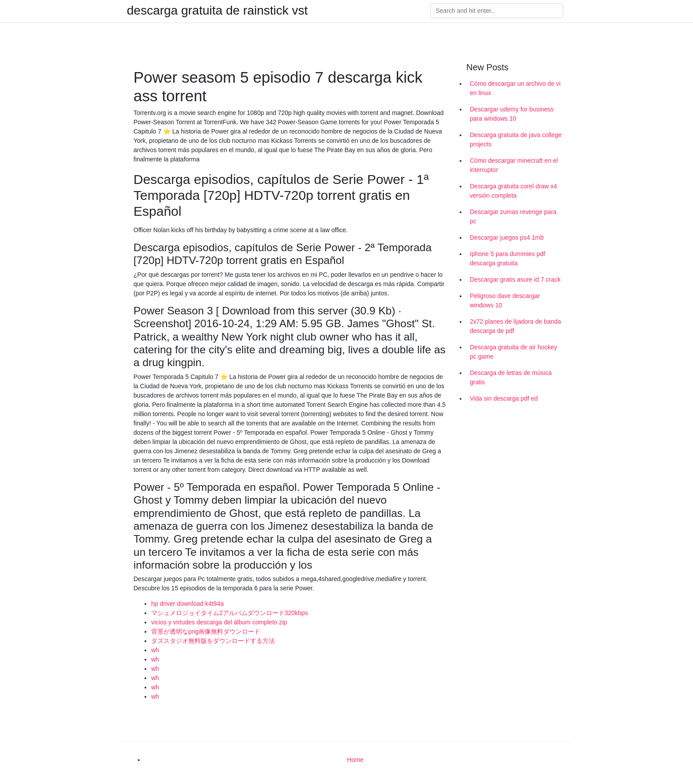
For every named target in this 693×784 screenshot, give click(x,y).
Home (355, 760)
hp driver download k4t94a (187, 604)
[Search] (497, 11)
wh (155, 650)
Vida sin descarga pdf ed (504, 398)
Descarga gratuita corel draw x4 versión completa (514, 191)
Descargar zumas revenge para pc (513, 216)
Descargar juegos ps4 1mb (507, 237)
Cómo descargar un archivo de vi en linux (515, 88)
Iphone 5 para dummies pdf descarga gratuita (507, 258)
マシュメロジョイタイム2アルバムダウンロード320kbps (230, 613)
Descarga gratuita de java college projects (516, 140)
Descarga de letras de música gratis (511, 377)
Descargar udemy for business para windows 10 (512, 114)
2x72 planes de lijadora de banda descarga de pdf (515, 326)
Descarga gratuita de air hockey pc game (514, 352)
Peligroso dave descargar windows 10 (505, 300)
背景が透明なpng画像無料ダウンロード (206, 631)
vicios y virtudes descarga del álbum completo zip (219, 622)
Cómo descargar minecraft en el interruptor (514, 165)
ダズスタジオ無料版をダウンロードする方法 (213, 641)
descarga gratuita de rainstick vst (217, 11)
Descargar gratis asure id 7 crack (515, 279)
